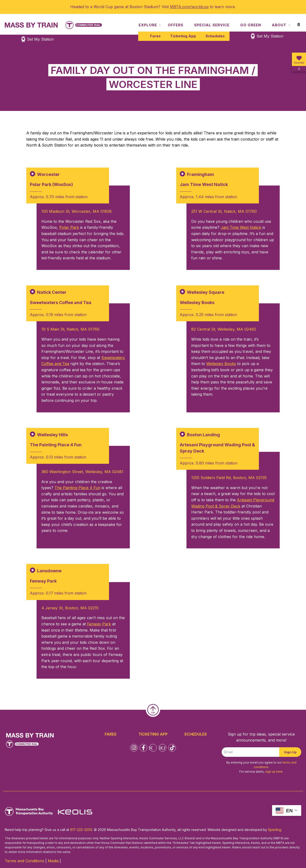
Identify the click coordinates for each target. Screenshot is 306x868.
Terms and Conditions (25, 861)
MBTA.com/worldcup (189, 7)
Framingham (200, 174)
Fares (155, 36)
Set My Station (270, 36)
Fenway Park (99, 624)
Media (53, 861)
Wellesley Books (221, 364)
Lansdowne (49, 571)
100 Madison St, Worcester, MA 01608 (76, 211)
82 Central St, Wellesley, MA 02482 (224, 329)
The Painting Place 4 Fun (77, 488)
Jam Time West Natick (241, 227)
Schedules (215, 36)
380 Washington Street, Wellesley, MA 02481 (82, 472)
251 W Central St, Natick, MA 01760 (224, 211)
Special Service (212, 25)
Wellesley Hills (52, 435)
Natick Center (52, 292)
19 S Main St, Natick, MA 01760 (70, 329)
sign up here (274, 772)
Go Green (251, 25)
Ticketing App (183, 36)
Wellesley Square (206, 292)
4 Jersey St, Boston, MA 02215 (70, 608)
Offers (176, 25)
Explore (148, 25)
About (279, 25)
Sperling (275, 830)
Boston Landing (203, 435)
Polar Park (69, 227)
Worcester (48, 174)
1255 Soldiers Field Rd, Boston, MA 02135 (229, 478)
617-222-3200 (81, 830)
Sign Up (290, 752)
